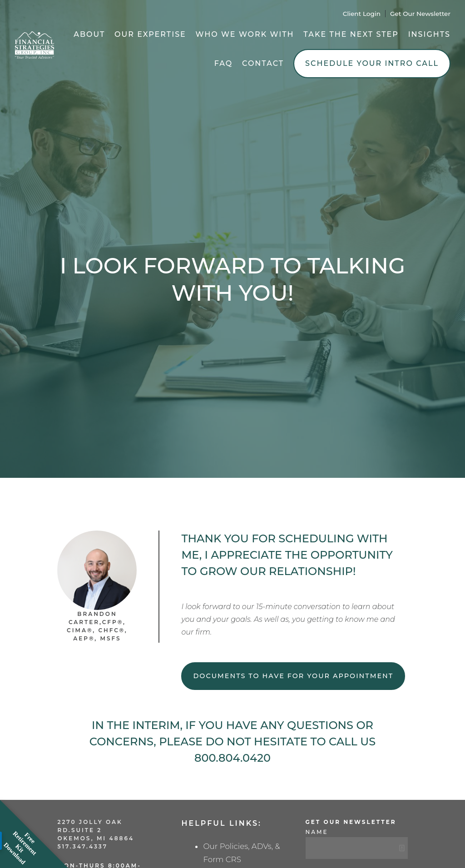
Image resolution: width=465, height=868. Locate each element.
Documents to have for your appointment (293, 676)
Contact (263, 63)
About (89, 34)
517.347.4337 (82, 846)
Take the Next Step (351, 34)
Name (317, 832)
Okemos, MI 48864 (96, 838)
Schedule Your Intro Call (372, 63)
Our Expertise (150, 34)
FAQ (224, 63)
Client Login (362, 14)
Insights (429, 34)
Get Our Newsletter (420, 14)
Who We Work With (245, 34)
